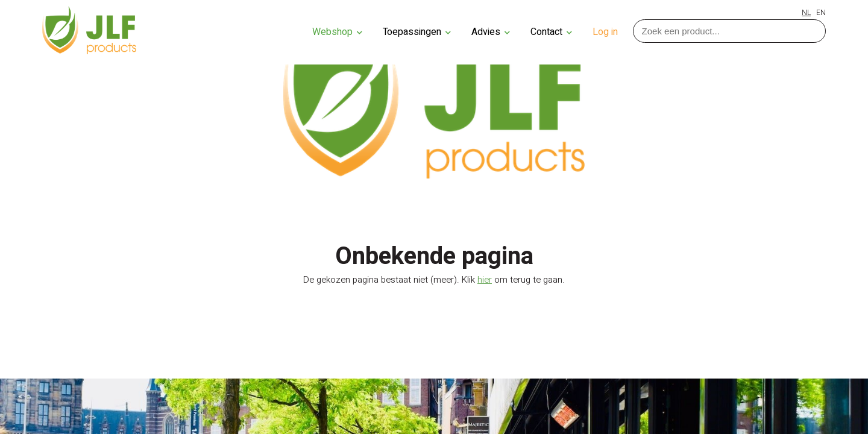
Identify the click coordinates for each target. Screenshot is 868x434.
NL (806, 13)
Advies (491, 32)
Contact (551, 32)
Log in (605, 32)
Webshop (337, 32)
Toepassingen (417, 32)
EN (821, 13)
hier (485, 280)
